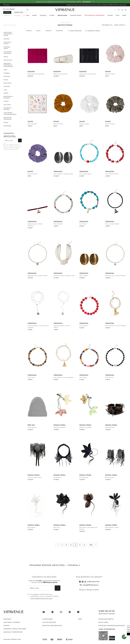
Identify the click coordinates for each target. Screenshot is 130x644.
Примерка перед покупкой (15, 629)
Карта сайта (103, 622)
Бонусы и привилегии (13, 632)
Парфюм (6, 73)
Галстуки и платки (7, 43)
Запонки (7, 86)
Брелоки (7, 39)
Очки (5, 70)
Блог (118, 15)
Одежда (43, 15)
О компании (47, 619)
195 (91, 545)
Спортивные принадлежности (10, 114)
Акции (110, 15)
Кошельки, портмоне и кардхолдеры (8, 65)
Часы (5, 90)
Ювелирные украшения (8, 118)
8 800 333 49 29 (113, 5)
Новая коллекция (76, 31)
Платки (6, 101)
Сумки (52, 15)
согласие (11, 144)
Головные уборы (7, 48)
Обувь (35, 15)
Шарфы (6, 93)
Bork (124, 15)
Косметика (7, 126)
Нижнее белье (76, 15)
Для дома (7, 105)
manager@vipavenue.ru (91, 585)
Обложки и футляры (8, 109)
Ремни (6, 80)
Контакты (7, 619)
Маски (6, 123)
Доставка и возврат (12, 622)
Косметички (8, 60)
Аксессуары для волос (8, 53)
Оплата (7, 626)
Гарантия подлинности (52, 626)
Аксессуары (62, 15)
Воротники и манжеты (8, 97)
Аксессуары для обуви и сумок (8, 34)
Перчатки (7, 76)
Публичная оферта (106, 619)
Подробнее (86, 2)
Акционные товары (94, 31)
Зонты (6, 57)
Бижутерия (7, 83)
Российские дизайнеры (94, 15)
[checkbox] (13, 147)
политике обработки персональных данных (12, 148)
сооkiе (95, 631)
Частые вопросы (49, 622)
